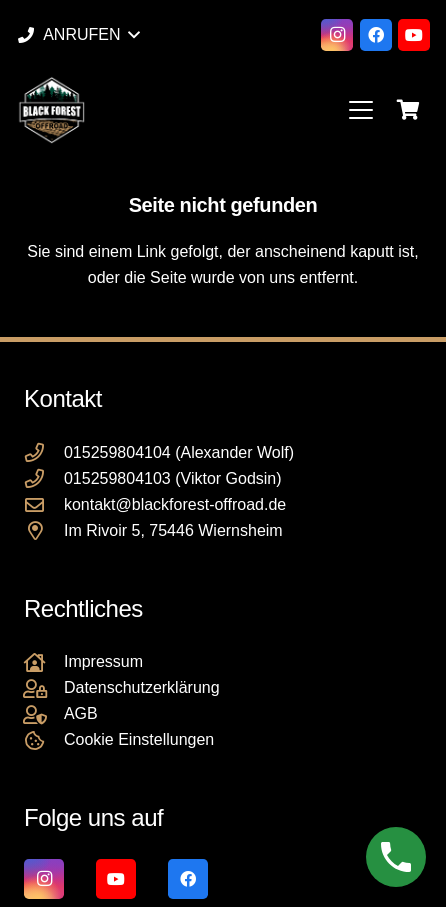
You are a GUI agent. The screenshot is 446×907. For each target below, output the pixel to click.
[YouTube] (414, 35)
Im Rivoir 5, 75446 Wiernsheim (173, 530)
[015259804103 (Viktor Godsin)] (44, 478)
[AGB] (44, 714)
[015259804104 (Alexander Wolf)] (44, 452)
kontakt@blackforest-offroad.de (175, 504)
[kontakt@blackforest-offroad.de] (44, 504)
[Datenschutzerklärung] (44, 688)
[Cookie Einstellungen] (44, 740)
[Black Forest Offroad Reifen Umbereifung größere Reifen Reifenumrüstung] (51, 110)
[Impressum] (44, 662)
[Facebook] (376, 35)
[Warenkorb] (408, 110)
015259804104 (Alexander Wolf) (179, 452)
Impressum (103, 661)
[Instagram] (337, 35)
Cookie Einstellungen (139, 739)
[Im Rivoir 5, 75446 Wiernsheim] (44, 530)
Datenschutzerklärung (142, 687)
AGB (81, 713)
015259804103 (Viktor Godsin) (173, 478)
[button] (78, 35)
